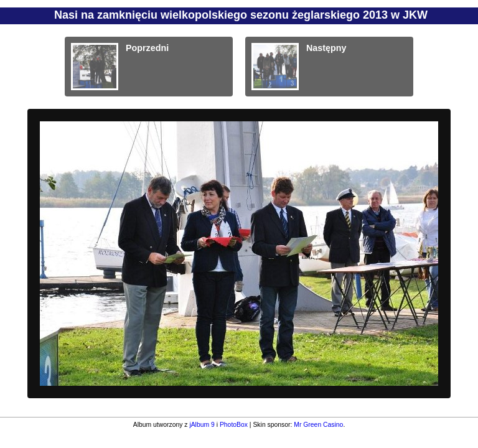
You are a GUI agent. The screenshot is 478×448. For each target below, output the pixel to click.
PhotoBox (234, 425)
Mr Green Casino (318, 425)
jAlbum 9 (202, 425)
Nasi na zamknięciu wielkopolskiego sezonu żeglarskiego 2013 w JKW (241, 15)
